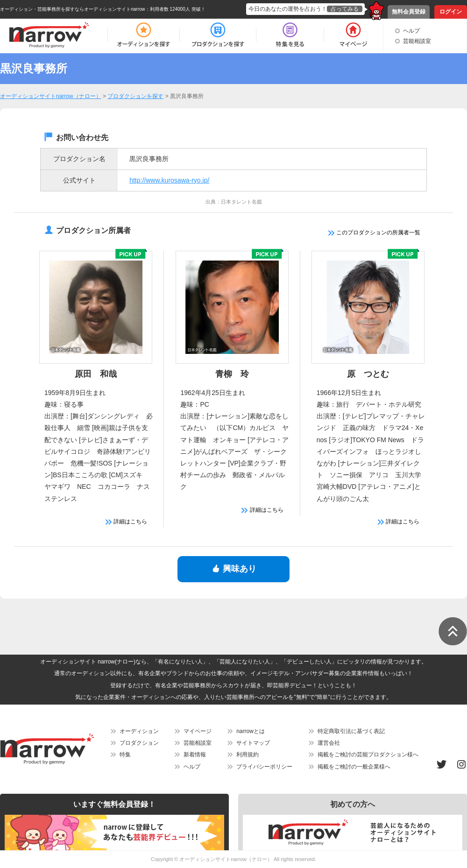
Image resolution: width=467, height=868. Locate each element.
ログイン (451, 12)
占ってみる (345, 9)
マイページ (198, 731)
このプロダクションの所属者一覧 (374, 233)
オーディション (139, 731)
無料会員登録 (409, 12)
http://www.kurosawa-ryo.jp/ (169, 180)
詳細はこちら (126, 522)
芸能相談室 (417, 41)
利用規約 (248, 755)
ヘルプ (411, 31)
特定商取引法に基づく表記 (351, 731)
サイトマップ (253, 743)
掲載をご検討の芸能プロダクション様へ (368, 755)
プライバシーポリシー (264, 767)
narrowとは (251, 731)
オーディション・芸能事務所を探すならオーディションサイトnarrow (73, 9)
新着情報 (195, 755)
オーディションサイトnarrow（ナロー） (226, 859)
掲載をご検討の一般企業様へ (354, 767)
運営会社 (329, 743)
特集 (125, 755)
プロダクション (139, 743)
